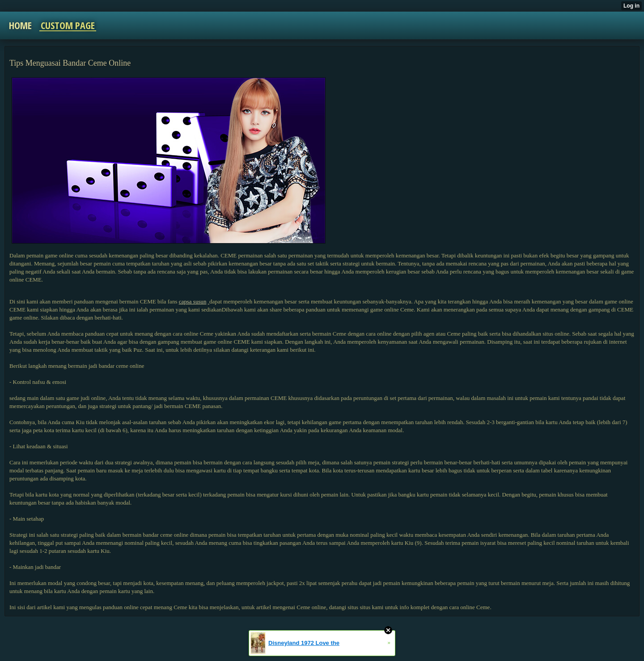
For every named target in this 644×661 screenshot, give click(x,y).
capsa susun (193, 301)
